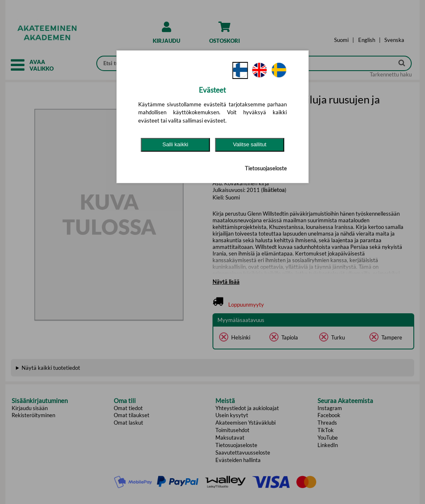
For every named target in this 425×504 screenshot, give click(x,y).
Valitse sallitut (250, 144)
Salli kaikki (175, 144)
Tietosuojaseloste (266, 168)
